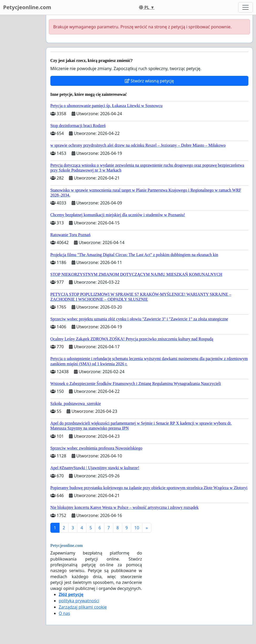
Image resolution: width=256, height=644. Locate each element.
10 (137, 528)
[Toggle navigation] (246, 7)
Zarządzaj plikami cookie (83, 607)
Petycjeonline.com (27, 7)
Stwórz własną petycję (149, 81)
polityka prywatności (79, 601)
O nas (64, 613)
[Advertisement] (21, 94)
